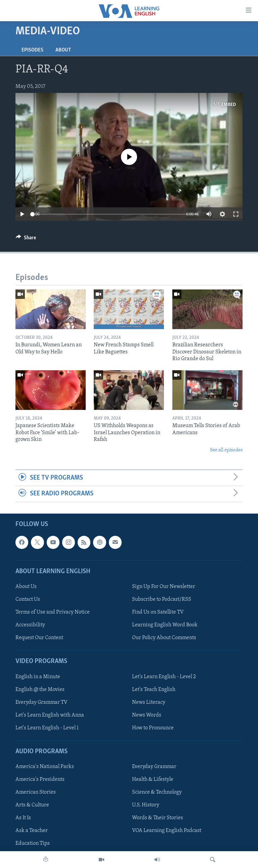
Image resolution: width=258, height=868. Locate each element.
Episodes (32, 50)
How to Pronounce (153, 728)
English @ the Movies (40, 689)
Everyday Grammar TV (41, 702)
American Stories (36, 792)
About (63, 50)
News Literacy (149, 702)
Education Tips (33, 843)
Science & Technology (157, 792)
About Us (26, 587)
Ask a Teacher (32, 831)
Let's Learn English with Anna (50, 715)
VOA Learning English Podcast (167, 831)
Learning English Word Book (165, 625)
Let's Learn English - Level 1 (47, 728)
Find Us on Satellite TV (158, 612)
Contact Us (28, 599)
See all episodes (226, 450)
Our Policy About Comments (164, 638)
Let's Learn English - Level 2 (164, 676)
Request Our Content (39, 638)
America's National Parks (45, 767)
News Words (147, 715)
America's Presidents (40, 779)
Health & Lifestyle (153, 779)
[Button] (26, 239)
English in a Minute (38, 676)
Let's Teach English (154, 689)
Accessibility (30, 625)
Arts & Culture (32, 805)
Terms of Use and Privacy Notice (53, 612)
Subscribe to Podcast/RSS (162, 599)
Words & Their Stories (158, 818)
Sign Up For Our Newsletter (164, 587)
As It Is (23, 818)
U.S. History (146, 805)
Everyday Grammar (154, 767)
